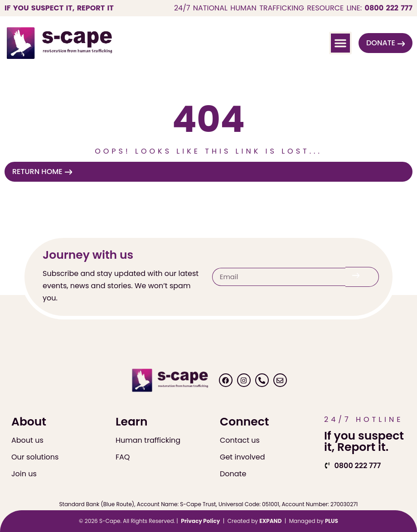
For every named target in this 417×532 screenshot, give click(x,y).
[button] (340, 43)
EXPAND (270, 521)
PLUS (332, 521)
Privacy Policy (200, 521)
